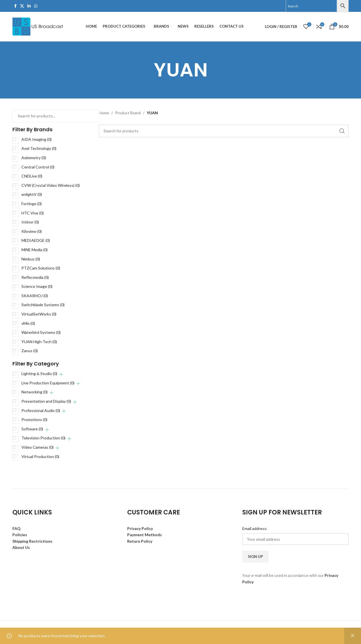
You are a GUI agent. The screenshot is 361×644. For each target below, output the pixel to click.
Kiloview (32, 231)
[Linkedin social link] (29, 6)
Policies (20, 535)
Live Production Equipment (48, 383)
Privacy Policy (140, 528)
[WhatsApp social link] (36, 6)
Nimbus (31, 259)
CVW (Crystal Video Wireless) (51, 185)
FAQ (16, 528)
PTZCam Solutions (41, 268)
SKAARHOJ (35, 296)
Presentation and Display (46, 401)
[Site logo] (38, 26)
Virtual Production (40, 456)
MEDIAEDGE (36, 240)
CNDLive (32, 176)
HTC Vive (33, 213)
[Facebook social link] (15, 6)
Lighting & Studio (39, 374)
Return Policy (140, 541)
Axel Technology (39, 148)
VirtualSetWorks (39, 314)
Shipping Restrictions (32, 541)
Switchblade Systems (43, 305)
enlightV (32, 194)
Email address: (255, 528)
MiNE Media (35, 250)
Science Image (37, 286)
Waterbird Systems (41, 332)
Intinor (30, 222)
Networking (35, 392)
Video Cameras (38, 447)
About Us (21, 547)
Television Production (43, 438)
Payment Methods (145, 535)
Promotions (34, 420)
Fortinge (32, 204)
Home (104, 113)
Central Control (38, 167)
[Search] (224, 131)
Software (32, 429)
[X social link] (22, 6)
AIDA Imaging (37, 139)
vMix (28, 323)
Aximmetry (34, 158)
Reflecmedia (35, 277)
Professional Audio (41, 410)
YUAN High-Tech (39, 342)
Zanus (30, 351)
